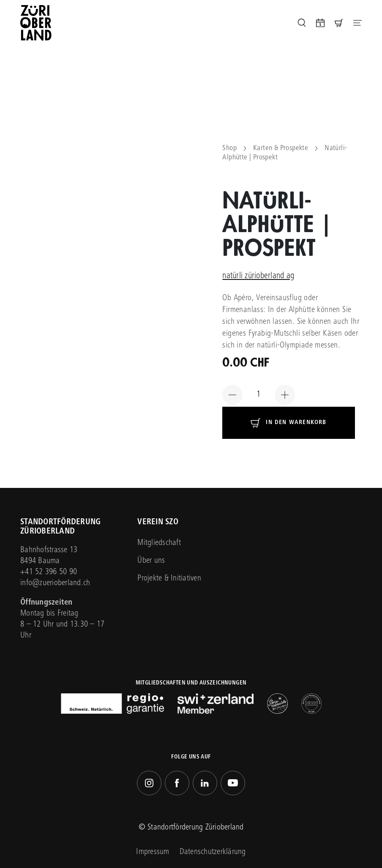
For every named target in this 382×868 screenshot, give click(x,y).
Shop (229, 148)
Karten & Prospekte (281, 148)
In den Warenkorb (296, 423)
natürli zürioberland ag (258, 276)
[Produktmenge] (259, 395)
